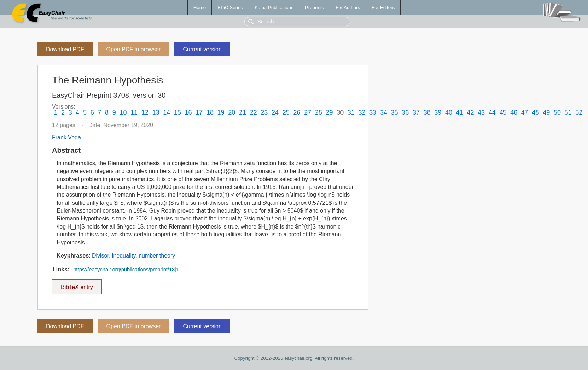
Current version (202, 49)
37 (416, 112)
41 (460, 112)
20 (232, 112)
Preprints (315, 8)
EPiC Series (230, 8)
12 (145, 112)
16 (188, 112)
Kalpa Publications (274, 8)
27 (308, 112)
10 (123, 112)
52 (579, 112)
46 (514, 112)
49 (546, 112)
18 (210, 112)
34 (384, 112)
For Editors (383, 8)
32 (362, 112)
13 (156, 112)
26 (297, 112)
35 (395, 112)
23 (264, 112)
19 (221, 112)
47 (525, 112)
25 (286, 112)
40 (449, 112)
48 (536, 112)
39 (438, 112)
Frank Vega (66, 137)
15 (177, 112)
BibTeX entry (77, 285)
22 (254, 112)
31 (351, 112)
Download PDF (65, 49)
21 (243, 112)
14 (167, 112)
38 (427, 112)
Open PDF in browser (134, 49)
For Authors (348, 8)
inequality (124, 256)
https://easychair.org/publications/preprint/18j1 (126, 270)
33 (373, 112)
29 (329, 112)
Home (200, 8)
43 (481, 112)
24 (275, 112)
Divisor (100, 256)
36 (405, 112)
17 (199, 112)
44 (492, 112)
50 (557, 112)
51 (568, 112)
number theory (157, 256)
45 (503, 112)
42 (470, 112)
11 (134, 112)
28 (319, 112)
